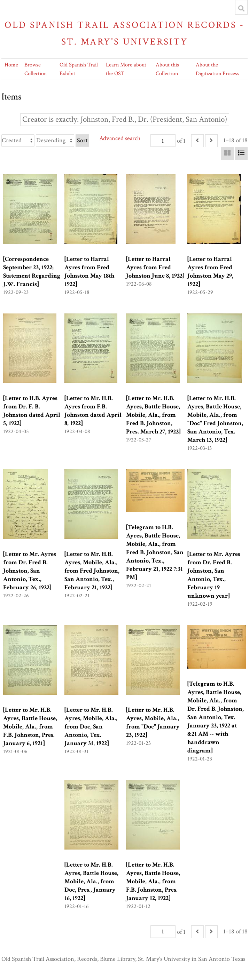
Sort (82, 140)
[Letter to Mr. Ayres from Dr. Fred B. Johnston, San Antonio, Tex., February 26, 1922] (30, 571)
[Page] (163, 141)
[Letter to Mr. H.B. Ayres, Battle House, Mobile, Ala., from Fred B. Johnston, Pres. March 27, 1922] (153, 415)
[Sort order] (55, 141)
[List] (241, 153)
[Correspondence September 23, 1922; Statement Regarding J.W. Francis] (32, 272)
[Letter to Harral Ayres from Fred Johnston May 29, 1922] (210, 272)
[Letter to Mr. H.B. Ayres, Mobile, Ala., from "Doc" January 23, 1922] (153, 722)
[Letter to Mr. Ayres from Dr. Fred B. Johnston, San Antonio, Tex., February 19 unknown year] (214, 575)
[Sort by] (18, 141)
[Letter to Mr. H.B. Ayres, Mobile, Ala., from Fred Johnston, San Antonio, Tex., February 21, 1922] (92, 571)
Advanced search (120, 138)
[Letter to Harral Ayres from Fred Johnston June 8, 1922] (155, 267)
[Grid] (227, 153)
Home (11, 65)
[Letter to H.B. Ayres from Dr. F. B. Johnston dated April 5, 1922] (32, 411)
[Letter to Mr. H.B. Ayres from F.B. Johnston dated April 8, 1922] (93, 411)
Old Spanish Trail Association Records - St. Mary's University (124, 33)
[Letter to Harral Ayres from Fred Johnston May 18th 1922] (89, 272)
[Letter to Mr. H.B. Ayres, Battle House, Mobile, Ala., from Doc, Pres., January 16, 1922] (91, 881)
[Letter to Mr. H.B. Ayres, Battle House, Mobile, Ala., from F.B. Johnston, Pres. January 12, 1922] (153, 881)
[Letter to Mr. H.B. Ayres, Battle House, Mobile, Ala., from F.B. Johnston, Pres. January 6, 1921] (30, 727)
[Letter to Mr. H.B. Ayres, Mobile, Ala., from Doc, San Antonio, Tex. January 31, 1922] (91, 727)
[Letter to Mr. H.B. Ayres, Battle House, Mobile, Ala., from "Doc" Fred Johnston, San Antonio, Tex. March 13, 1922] (215, 419)
